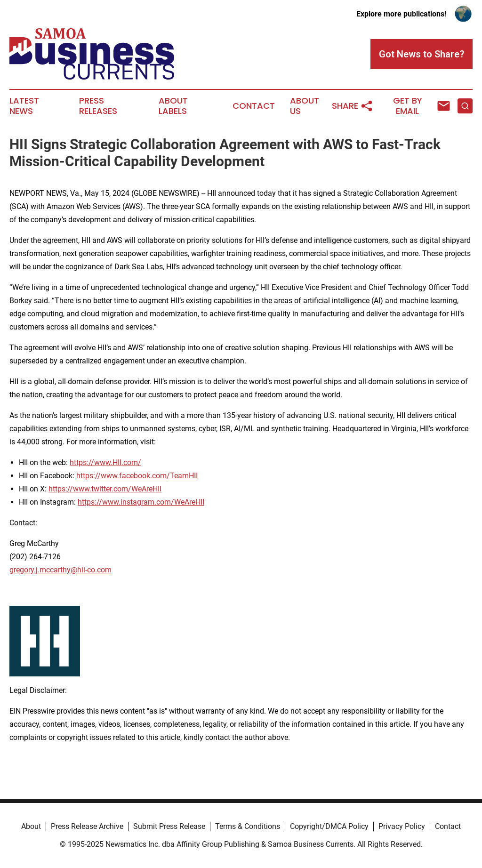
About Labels (173, 106)
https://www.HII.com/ (105, 462)
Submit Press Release (169, 826)
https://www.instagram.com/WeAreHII (141, 502)
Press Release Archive (87, 826)
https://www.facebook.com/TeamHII (137, 476)
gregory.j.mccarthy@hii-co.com (60, 570)
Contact (254, 106)
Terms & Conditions (248, 826)
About (31, 826)
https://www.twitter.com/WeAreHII (105, 489)
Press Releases (98, 106)
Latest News (24, 106)
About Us (305, 106)
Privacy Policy (402, 826)
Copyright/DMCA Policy (329, 826)
